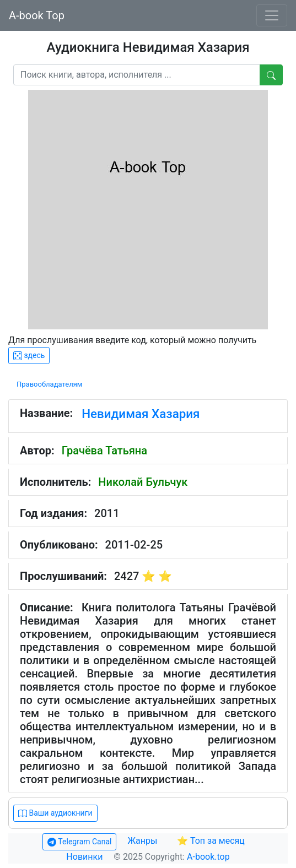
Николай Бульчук (143, 482)
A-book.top (208, 857)
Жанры (143, 841)
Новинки (84, 857)
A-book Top (37, 15)
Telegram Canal (79, 842)
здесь (29, 356)
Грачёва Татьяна (104, 451)
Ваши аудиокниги (55, 813)
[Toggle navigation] (272, 15)
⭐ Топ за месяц (211, 841)
